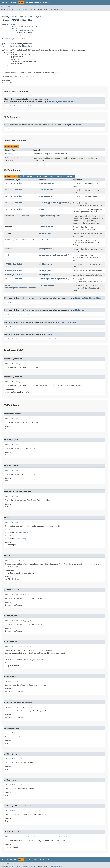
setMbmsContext (46, 264)
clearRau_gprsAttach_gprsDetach (54, 203)
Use (26, 3)
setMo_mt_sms (45, 270)
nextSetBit (54, 314)
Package (13, 3)
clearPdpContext (47, 196)
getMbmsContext (46, 227)
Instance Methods (45, 176)
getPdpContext (46, 249)
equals (22, 314)
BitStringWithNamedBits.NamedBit (20, 106)
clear (7, 314)
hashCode (36, 314)
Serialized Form (9, 83)
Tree (31, 3)
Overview (4, 3)
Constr (24, 9)
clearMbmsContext (47, 183)
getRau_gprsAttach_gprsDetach (53, 255)
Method (32, 9)
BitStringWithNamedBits (23, 30)
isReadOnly (23, 326)
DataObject (7, 39)
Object (50, 334)
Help (47, 3)
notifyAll (37, 339)
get (28, 314)
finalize (9, 339)
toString (9, 302)
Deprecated (39, 3)
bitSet (8, 129)
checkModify (10, 326)
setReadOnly (35, 326)
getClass (19, 339)
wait (46, 339)
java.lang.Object (9, 24)
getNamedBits (45, 240)
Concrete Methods (65, 176)
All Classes (5, 7)
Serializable (19, 39)
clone (42, 209)
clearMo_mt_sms (46, 190)
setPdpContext (46, 275)
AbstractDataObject (68, 322)
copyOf (42, 216)
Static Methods (26, 176)
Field (18, 9)
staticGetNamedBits (48, 285)
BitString (13, 28)
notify (28, 339)
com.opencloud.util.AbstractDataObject (22, 26)
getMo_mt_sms (45, 233)
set (63, 314)
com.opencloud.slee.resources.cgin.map (27, 17)
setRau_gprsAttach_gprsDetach (53, 279)
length (45, 314)
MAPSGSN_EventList (13, 153)
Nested (11, 9)
